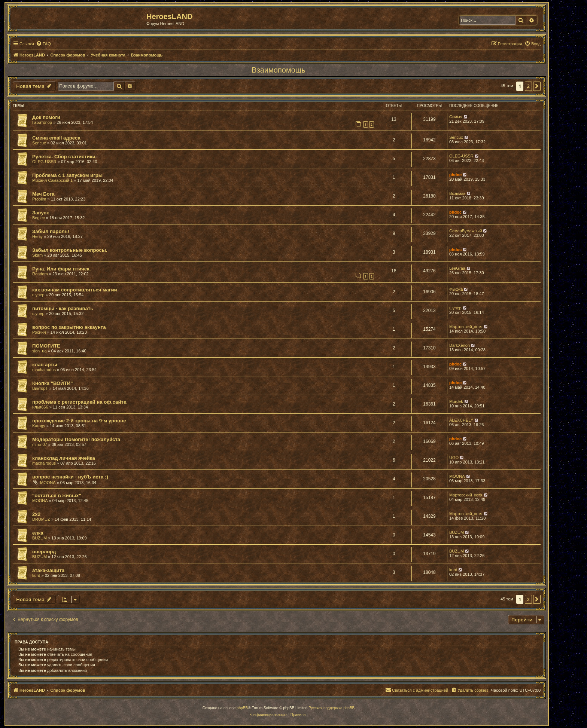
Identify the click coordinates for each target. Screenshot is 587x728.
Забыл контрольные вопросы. (70, 250)
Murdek (456, 401)
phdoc (455, 175)
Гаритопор (42, 122)
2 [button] (528, 86)
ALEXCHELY (461, 420)
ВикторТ (40, 388)
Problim (39, 199)
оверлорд (44, 552)
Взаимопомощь (278, 70)
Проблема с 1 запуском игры (67, 175)
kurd (36, 575)
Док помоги (46, 117)
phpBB (242, 708)
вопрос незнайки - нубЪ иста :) (70, 477)
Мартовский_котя (466, 327)
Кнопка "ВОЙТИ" (53, 383)
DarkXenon (460, 345)
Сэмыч (456, 117)
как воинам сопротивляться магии (75, 290)
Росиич (39, 332)
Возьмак (457, 193)
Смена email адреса (56, 138)
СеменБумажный (466, 231)
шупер (38, 295)
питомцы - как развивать (63, 308)
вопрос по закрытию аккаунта (69, 327)
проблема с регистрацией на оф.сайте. (80, 402)
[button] (537, 86)
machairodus (44, 370)
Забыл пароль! (51, 231)
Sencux (39, 143)
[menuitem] (43, 44)
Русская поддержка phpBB (331, 708)
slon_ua (39, 351)
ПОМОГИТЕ (46, 346)
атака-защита (48, 570)
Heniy (37, 236)
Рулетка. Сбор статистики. (64, 157)
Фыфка (456, 289)
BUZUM (39, 538)
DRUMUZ (41, 519)
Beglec (39, 218)
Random (40, 274)
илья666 (40, 407)
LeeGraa (457, 268)
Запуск (41, 213)
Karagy (39, 426)
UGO (454, 458)
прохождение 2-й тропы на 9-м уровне (79, 421)
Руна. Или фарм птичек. (61, 269)
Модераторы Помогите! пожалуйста (76, 439)
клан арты (45, 365)
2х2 (36, 514)
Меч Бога (43, 194)
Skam (37, 255)
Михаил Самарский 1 (52, 180)
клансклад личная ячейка (64, 458)
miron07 (40, 444)
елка (38, 533)
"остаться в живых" (57, 495)
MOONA (48, 483)
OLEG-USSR (44, 162)
